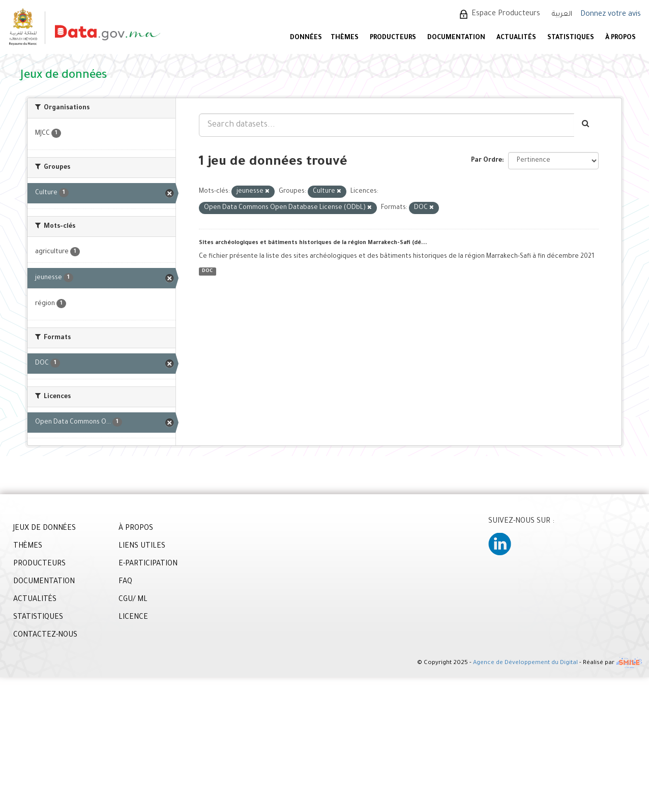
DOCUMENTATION (456, 38)
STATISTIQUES (571, 38)
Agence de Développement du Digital (525, 664)
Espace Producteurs (506, 14)
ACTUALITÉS (516, 38)
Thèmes (345, 38)
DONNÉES (306, 38)
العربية (562, 14)
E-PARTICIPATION (148, 564)
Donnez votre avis (611, 15)
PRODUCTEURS (393, 38)
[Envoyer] (586, 125)
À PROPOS (621, 38)
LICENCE (133, 618)
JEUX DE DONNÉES (45, 529)
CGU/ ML (133, 600)
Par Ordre (486, 161)
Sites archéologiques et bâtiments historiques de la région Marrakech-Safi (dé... (313, 243)
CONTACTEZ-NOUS (45, 636)
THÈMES (28, 547)
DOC (207, 271)
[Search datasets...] (387, 125)
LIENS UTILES (142, 547)
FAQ (125, 582)
